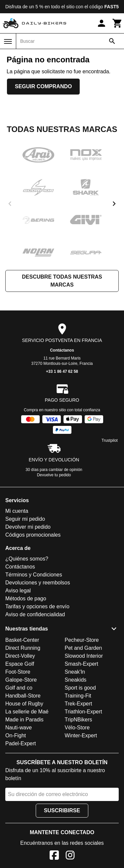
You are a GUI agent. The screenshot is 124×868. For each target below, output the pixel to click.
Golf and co (19, 688)
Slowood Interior (84, 656)
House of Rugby (24, 704)
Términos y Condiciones (34, 575)
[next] (114, 204)
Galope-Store (21, 680)
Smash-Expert (82, 664)
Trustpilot (110, 440)
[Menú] (8, 41)
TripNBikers (79, 720)
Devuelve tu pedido (54, 475)
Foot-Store (18, 672)
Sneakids (76, 680)
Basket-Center (22, 640)
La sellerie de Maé (27, 712)
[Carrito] (117, 23)
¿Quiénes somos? (27, 559)
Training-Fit (78, 696)
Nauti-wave (19, 728)
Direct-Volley (20, 656)
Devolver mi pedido (28, 527)
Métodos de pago (26, 599)
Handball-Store (23, 696)
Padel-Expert (21, 743)
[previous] (10, 204)
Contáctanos (62, 350)
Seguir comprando (43, 86)
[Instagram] (70, 856)
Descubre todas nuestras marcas (62, 281)
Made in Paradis (24, 720)
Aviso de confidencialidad (35, 614)
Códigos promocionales (33, 535)
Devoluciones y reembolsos (38, 583)
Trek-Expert (79, 704)
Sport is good (80, 688)
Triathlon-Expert (83, 712)
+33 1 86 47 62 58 (62, 371)
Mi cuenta (17, 511)
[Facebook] (54, 856)
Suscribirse (62, 810)
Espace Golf (20, 664)
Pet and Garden (83, 648)
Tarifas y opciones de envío (37, 606)
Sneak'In (75, 672)
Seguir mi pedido (25, 519)
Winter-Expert (81, 735)
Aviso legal (18, 591)
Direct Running (23, 648)
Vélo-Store (77, 728)
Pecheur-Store (82, 640)
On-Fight (16, 735)
